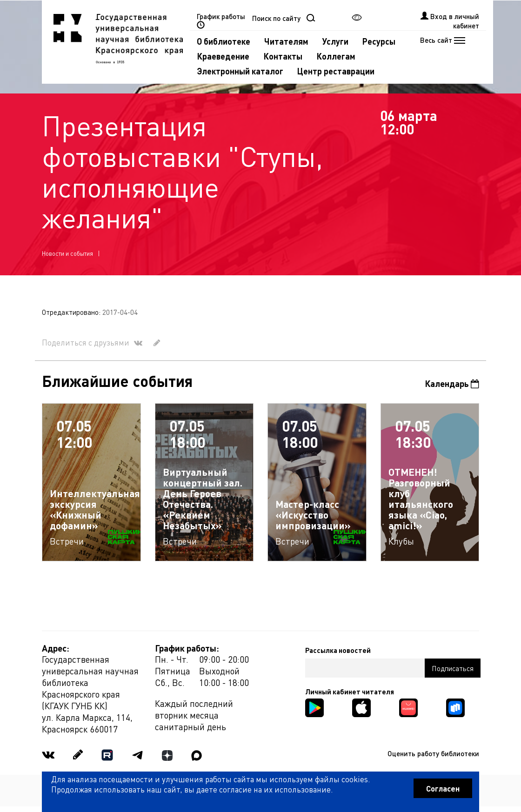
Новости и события (67, 253)
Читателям (286, 41)
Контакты (283, 56)
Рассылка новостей (338, 650)
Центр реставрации (336, 71)
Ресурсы (379, 41)
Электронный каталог (240, 71)
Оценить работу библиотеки (433, 753)
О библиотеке (224, 41)
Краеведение (223, 56)
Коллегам (336, 56)
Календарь (452, 383)
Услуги (335, 41)
